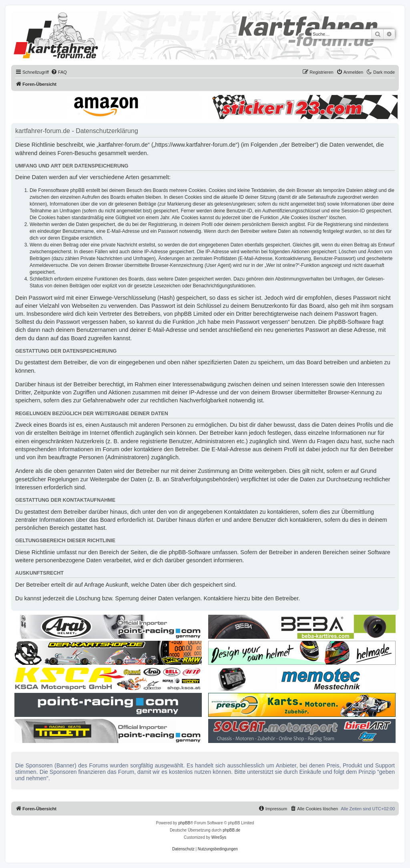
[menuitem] (59, 72)
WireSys (219, 837)
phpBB (184, 823)
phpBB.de (231, 830)
